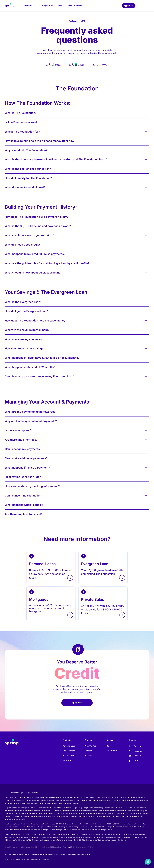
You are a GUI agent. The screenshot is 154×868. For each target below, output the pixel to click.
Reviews (88, 755)
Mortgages (67, 760)
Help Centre (112, 751)
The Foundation (70, 751)
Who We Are (90, 746)
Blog (109, 746)
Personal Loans (69, 746)
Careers (88, 751)
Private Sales (68, 755)
